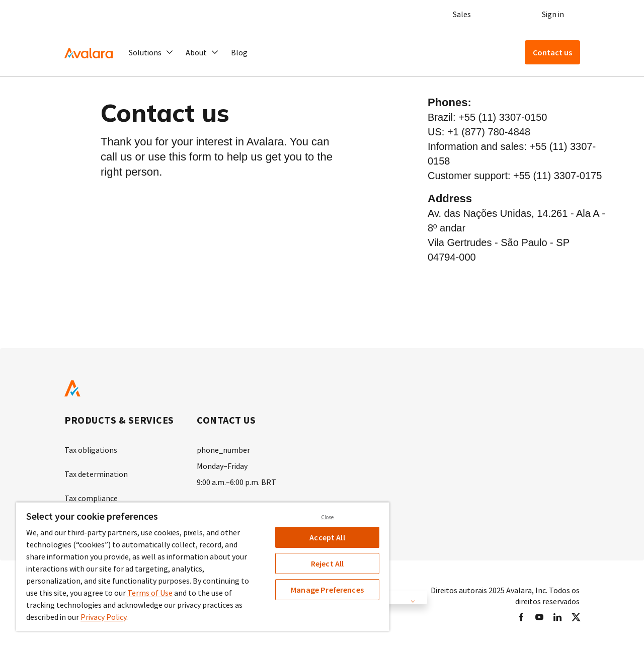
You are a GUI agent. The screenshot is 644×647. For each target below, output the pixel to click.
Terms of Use (150, 593)
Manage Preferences (327, 590)
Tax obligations (91, 450)
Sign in (553, 14)
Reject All (328, 563)
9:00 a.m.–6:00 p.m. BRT (236, 482)
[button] (151, 52)
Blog (239, 52)
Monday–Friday (222, 466)
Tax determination (96, 474)
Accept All (327, 537)
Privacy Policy (103, 617)
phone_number (223, 450)
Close (328, 517)
